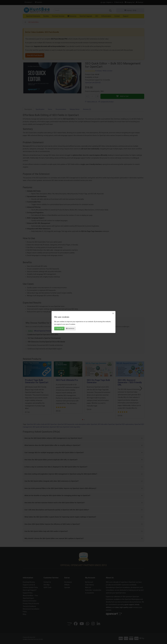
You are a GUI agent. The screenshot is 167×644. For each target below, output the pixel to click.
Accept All (59, 328)
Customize (70, 328)
